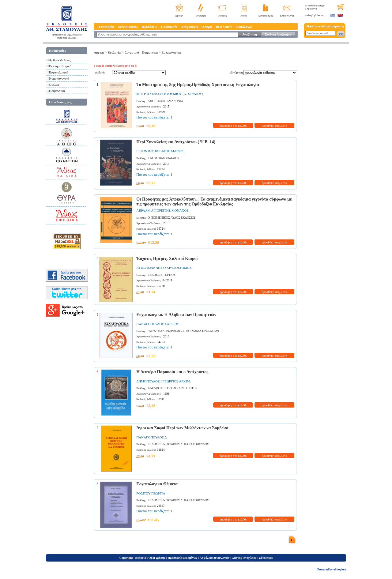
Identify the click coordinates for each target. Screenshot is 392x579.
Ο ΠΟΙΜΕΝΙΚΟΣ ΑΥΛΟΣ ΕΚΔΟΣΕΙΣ (171, 218)
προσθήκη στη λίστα (275, 126)
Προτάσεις (149, 27)
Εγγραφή (201, 16)
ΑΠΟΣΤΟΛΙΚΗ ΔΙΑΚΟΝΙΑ (165, 101)
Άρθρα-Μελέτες (60, 60)
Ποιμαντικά (57, 91)
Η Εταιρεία (106, 27)
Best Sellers (224, 27)
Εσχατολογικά (59, 72)
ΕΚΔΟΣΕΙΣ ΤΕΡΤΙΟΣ (161, 275)
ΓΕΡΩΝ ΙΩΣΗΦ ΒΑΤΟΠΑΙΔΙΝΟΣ (160, 151)
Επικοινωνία (287, 16)
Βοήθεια (141, 558)
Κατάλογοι (244, 27)
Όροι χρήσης (157, 558)
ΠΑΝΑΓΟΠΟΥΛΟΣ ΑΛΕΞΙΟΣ (158, 324)
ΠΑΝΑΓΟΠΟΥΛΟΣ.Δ (151, 437)
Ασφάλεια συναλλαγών (215, 558)
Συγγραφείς (190, 27)
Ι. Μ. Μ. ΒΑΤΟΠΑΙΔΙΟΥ (164, 158)
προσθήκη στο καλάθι (233, 126)
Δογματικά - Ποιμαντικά (141, 52)
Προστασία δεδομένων (183, 558)
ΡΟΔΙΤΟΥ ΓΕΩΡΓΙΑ (151, 493)
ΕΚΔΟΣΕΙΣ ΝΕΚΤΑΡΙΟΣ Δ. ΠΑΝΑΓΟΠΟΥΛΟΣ (178, 444)
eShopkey (340, 569)
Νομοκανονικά (59, 78)
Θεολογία (114, 52)
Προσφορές (169, 27)
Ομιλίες (54, 85)
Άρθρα (207, 27)
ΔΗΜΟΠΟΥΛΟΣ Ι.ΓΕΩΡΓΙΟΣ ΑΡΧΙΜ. (163, 381)
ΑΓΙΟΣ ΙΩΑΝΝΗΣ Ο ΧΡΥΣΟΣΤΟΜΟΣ (164, 268)
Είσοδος (222, 16)
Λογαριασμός (265, 16)
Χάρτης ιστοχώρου (244, 558)
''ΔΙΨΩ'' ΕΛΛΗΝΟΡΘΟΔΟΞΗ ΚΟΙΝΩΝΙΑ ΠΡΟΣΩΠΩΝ (183, 331)
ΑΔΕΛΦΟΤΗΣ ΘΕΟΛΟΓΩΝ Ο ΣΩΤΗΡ (172, 388)
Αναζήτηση (249, 34)
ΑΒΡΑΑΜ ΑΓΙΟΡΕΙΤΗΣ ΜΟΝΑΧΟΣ (162, 210)
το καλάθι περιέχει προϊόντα (315, 7)
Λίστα (244, 16)
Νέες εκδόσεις (128, 27)
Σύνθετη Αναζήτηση (278, 34)
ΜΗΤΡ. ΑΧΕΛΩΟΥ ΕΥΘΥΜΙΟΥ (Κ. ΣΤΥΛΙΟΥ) (170, 94)
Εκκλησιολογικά (60, 66)
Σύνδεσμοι (266, 558)
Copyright (126, 558)
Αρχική (179, 16)
